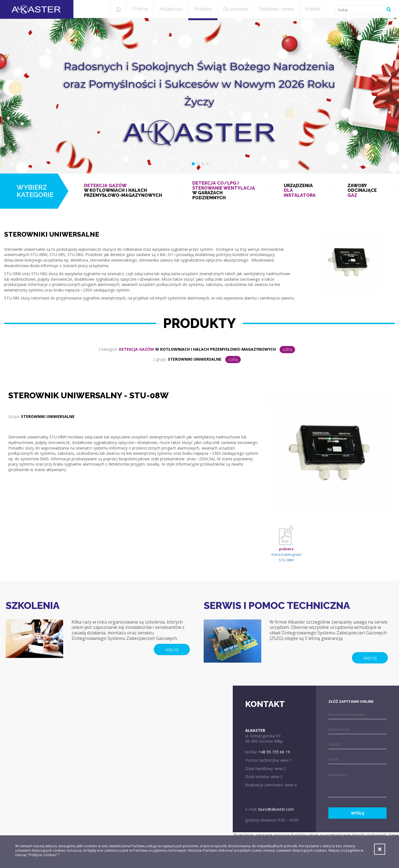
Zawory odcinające (366, 191)
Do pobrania (236, 9)
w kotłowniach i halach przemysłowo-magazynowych (124, 191)
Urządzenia (302, 191)
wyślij (358, 813)
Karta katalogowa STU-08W (286, 547)
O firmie (140, 9)
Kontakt (313, 9)
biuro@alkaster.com (276, 809)
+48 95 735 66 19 (274, 752)
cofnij (287, 349)
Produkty (203, 9)
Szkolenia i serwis (277, 9)
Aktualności (171, 9)
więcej (172, 649)
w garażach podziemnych (224, 190)
